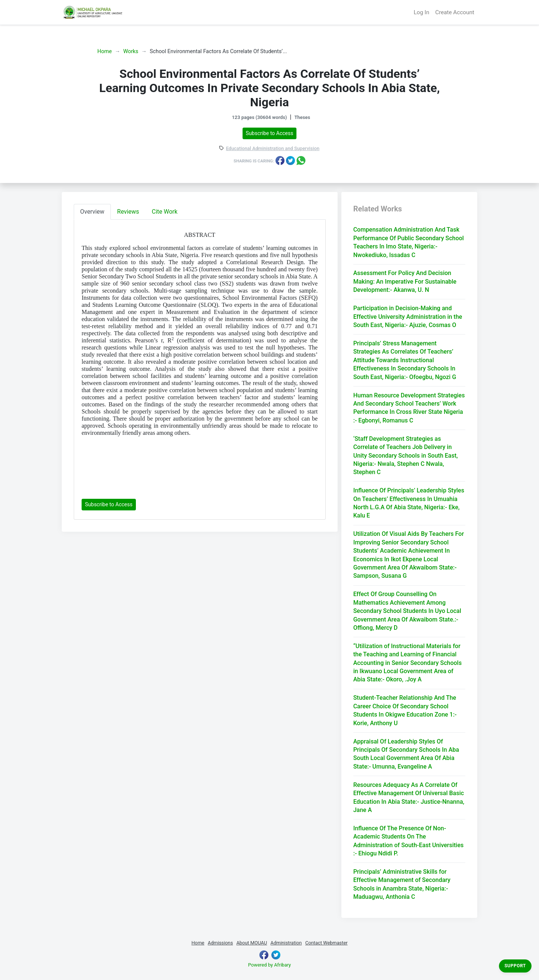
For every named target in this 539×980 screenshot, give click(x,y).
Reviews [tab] (128, 212)
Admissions (220, 943)
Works (131, 51)
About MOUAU (252, 943)
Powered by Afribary (269, 965)
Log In (421, 12)
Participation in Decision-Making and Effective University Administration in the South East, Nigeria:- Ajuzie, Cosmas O (408, 317)
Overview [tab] (92, 212)
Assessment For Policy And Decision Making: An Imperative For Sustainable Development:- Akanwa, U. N (405, 281)
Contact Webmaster (326, 943)
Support (515, 966)
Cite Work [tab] (165, 212)
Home (105, 51)
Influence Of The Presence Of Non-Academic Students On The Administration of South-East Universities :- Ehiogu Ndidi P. (409, 841)
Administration (286, 943)
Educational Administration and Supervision (273, 149)
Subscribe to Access (270, 133)
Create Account (455, 12)
